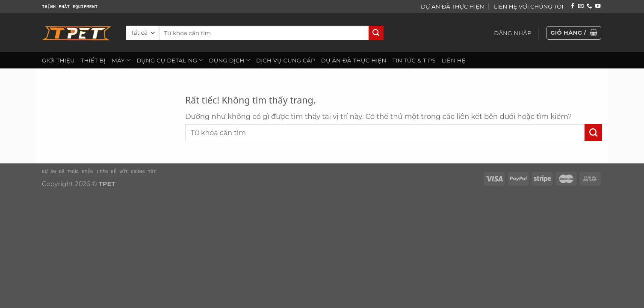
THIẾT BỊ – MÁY (106, 60)
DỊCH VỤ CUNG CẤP (286, 60)
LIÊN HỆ (454, 60)
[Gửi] (376, 33)
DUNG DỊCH (230, 60)
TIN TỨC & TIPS (414, 60)
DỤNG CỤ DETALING (170, 60)
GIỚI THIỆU (58, 60)
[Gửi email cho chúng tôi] (581, 6)
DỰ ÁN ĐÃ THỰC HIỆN (452, 6)
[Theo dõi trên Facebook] (573, 6)
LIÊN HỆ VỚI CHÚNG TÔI (529, 6)
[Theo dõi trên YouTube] (598, 6)
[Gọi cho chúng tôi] (589, 6)
